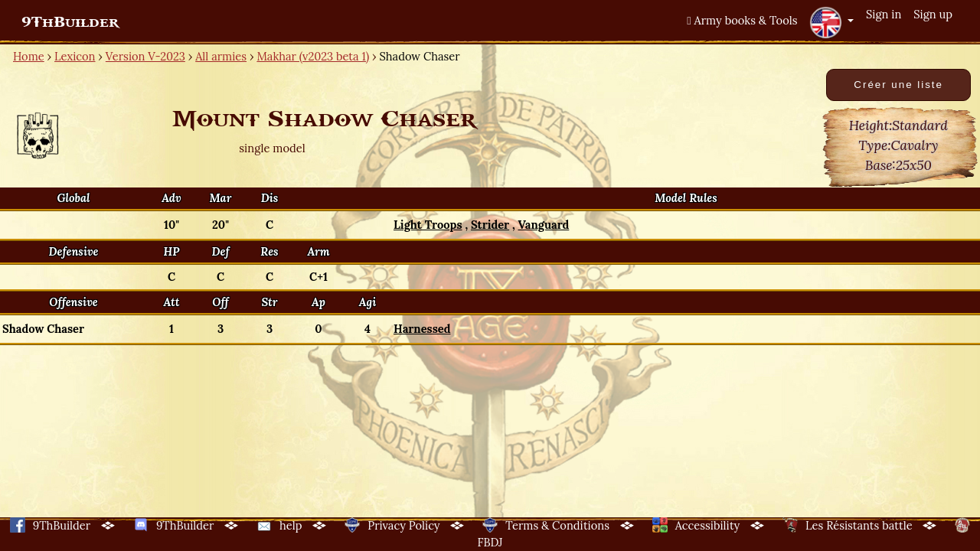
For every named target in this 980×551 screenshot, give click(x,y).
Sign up (933, 14)
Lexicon (75, 56)
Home (29, 56)
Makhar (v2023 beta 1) (313, 56)
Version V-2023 (145, 56)
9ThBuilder (70, 22)
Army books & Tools (742, 20)
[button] (831, 22)
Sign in (884, 14)
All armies (221, 56)
